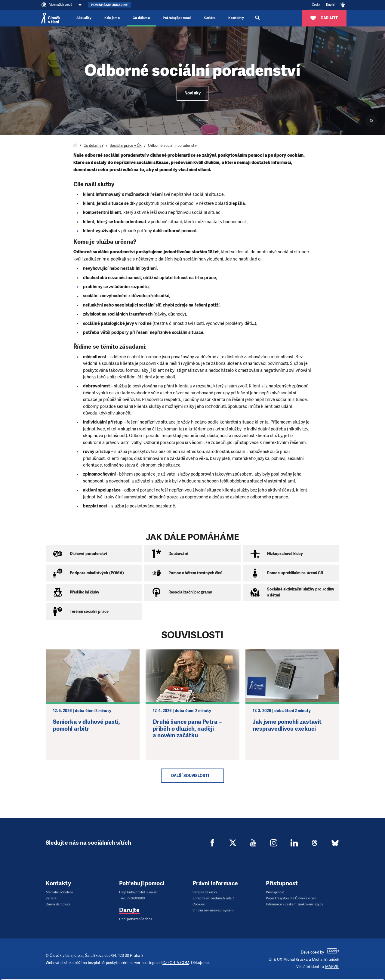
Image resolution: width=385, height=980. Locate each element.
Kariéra (209, 18)
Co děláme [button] (141, 18)
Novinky (192, 93)
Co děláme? (94, 146)
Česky (316, 5)
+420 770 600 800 (132, 898)
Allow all (335, 948)
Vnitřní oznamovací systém (213, 910)
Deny (335, 971)
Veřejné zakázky (205, 892)
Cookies (199, 904)
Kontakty (236, 18)
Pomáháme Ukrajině (109, 5)
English (331, 5)
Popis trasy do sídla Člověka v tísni (292, 898)
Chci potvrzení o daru (136, 919)
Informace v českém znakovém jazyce (295, 904)
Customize (335, 960)
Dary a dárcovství (59, 904)
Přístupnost (275, 892)
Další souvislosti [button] (190, 776)
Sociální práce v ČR (126, 146)
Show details (82, 960)
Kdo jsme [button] (112, 18)
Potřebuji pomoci (177, 18)
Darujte (129, 910)
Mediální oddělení (59, 892)
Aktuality (84, 18)
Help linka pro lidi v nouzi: (139, 892)
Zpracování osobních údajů (214, 898)
